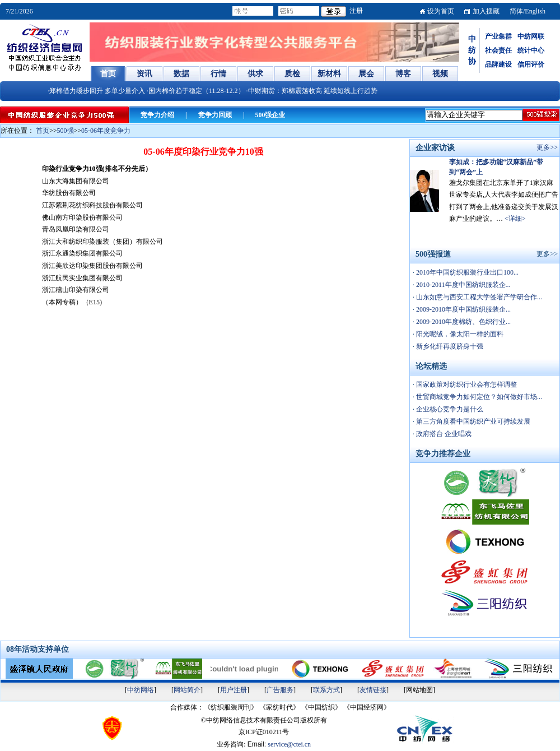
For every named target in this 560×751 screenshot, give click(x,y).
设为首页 (441, 11)
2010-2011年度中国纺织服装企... (463, 285)
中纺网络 (141, 690)
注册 (356, 11)
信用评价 (531, 64)
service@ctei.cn (289, 744)
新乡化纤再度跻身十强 (449, 346)
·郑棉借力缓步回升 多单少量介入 (96, 91)
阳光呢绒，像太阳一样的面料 (459, 334)
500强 (66, 131)
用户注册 (234, 690)
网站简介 (187, 690)
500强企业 (270, 115)
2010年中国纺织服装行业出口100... (466, 272)
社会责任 (498, 50)
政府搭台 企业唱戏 (443, 434)
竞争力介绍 (157, 115)
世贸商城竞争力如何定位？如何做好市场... (478, 397)
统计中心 (531, 50)
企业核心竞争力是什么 (449, 409)
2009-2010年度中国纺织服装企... (463, 309)
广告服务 (280, 690)
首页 (43, 131)
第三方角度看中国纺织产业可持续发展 (472, 421)
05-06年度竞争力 (106, 131)
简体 (516, 11)
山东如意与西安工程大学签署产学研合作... (478, 297)
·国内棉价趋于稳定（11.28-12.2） (196, 91)
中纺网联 (531, 36)
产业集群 (498, 36)
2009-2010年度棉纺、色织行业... (463, 322)
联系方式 (326, 690)
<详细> (515, 219)
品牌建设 (498, 64)
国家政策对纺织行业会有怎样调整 (466, 384)
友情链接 (373, 690)
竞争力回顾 (215, 115)
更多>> (547, 147)
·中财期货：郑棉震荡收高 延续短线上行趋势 (312, 91)
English (535, 11)
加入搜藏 (486, 11)
